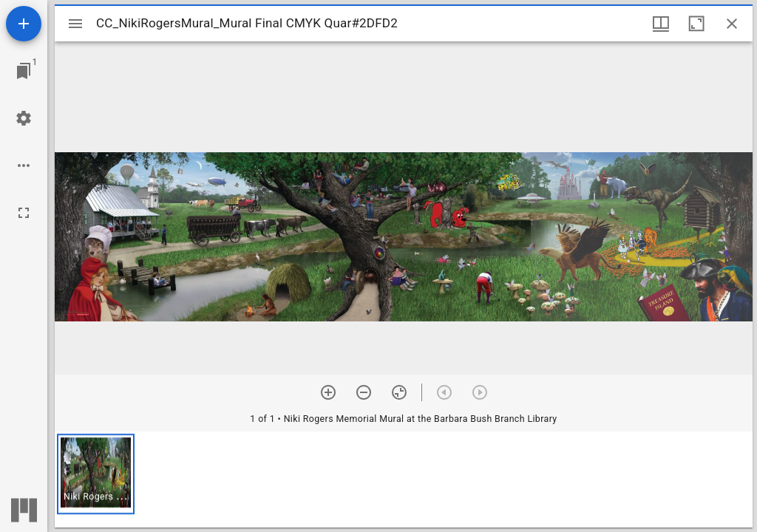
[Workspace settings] (24, 118)
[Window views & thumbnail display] (661, 24)
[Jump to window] (24, 71)
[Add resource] (24, 24)
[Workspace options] (24, 166)
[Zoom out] (364, 392)
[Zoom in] (328, 392)
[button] (96, 474)
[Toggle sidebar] (75, 24)
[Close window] (732, 24)
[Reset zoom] (399, 392)
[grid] (404, 480)
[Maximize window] (696, 24)
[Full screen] (24, 213)
